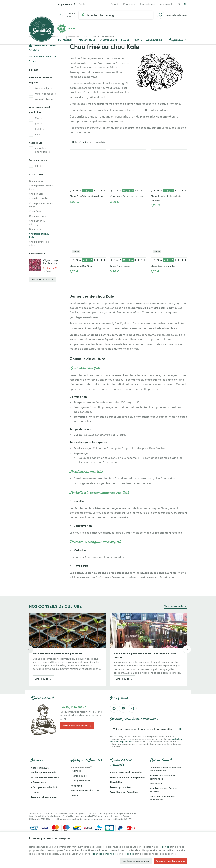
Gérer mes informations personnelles (162, 798)
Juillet (39, 129)
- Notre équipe (79, 776)
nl (186, 4)
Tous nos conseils (174, 606)
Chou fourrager (37, 216)
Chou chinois (36, 194)
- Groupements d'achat (44, 787)
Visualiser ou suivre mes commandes (162, 777)
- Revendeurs (38, 782)
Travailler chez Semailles (124, 792)
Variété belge (44, 88)
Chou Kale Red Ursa (81, 266)
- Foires (35, 792)
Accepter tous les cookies (170, 861)
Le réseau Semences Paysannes (128, 777)
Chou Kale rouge (120, 266)
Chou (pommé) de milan (39, 243)
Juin (38, 123)
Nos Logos (76, 785)
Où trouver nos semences (45, 777)
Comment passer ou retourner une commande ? (166, 769)
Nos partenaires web (126, 813)
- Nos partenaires (80, 781)
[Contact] (83, 4)
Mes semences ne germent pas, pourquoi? (57, 653)
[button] (156, 40)
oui (38, 166)
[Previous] (29, 649)
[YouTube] (123, 708)
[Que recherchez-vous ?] (116, 15)
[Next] (187, 649)
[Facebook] (114, 708)
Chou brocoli (36, 181)
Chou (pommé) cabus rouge (41, 205)
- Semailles (77, 771)
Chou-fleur (35, 211)
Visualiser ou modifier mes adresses (164, 790)
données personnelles (105, 854)
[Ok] (181, 729)
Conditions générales (105, 813)
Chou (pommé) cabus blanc (41, 187)
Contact (75, 795)
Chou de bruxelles (39, 198)
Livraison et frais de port (45, 797)
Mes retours (156, 784)
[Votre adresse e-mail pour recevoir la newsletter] (147, 729)
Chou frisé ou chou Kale (39, 235)
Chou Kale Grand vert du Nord (128, 196)
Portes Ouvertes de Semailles (126, 772)
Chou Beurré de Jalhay (164, 266)
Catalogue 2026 (40, 768)
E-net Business (59, 819)
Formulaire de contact (77, 726)
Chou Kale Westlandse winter (87, 196)
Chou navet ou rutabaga (37, 222)
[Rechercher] (83, 15)
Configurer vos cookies (136, 861)
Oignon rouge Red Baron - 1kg (51, 262)
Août (39, 134)
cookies (165, 847)
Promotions (37, 253)
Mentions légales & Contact (81, 813)
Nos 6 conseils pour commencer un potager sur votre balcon (145, 655)
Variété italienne (45, 99)
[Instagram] (132, 708)
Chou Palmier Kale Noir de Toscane (166, 198)
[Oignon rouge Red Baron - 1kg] (35, 265)
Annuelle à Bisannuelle (42, 150)
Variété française (45, 94)
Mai (39, 118)
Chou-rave (35, 229)
